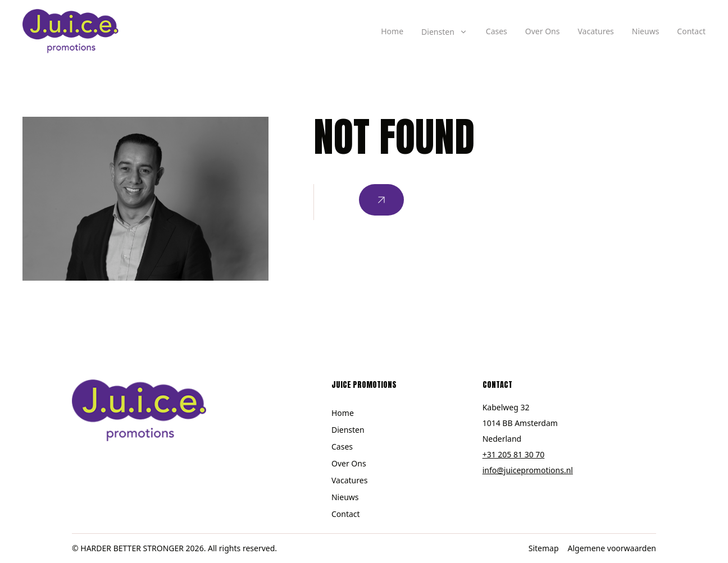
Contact (691, 31)
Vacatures (595, 31)
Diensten (348, 430)
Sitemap (544, 548)
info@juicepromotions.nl (528, 470)
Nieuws (646, 31)
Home (392, 31)
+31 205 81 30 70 (514, 454)
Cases (497, 31)
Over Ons (543, 31)
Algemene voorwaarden (612, 548)
